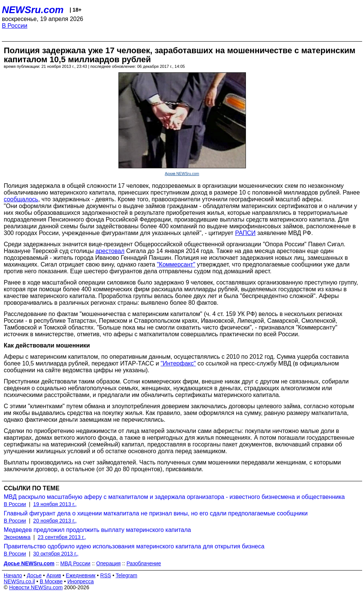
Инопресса (81, 581)
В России (15, 26)
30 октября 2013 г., (56, 554)
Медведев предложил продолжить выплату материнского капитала (97, 530)
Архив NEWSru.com (182, 174)
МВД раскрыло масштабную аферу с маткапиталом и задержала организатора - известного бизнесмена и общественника (174, 497)
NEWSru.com (33, 10)
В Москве (51, 581)
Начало (13, 575)
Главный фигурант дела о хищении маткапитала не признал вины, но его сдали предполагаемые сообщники (156, 513)
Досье (34, 575)
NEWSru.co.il (19, 581)
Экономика (17, 537)
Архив (54, 575)
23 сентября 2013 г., (62, 537)
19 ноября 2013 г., (55, 504)
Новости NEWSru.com (36, 587)
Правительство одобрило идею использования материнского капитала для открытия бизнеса (134, 546)
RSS (106, 575)
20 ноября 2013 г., (55, 521)
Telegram (127, 575)
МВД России (75, 563)
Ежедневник (81, 575)
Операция (109, 563)
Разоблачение (144, 563)
